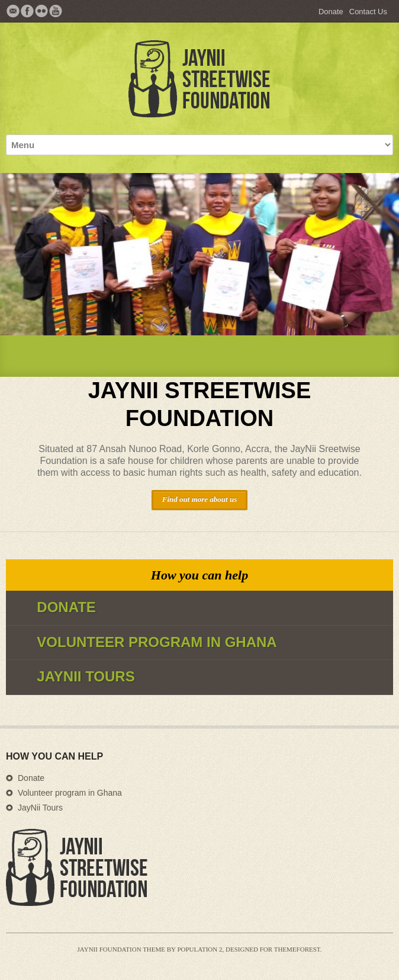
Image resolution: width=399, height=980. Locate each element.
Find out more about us (199, 499)
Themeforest (297, 949)
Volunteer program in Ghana (70, 793)
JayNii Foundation (110, 949)
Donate (331, 12)
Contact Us (368, 12)
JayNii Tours (40, 808)
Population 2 (199, 949)
